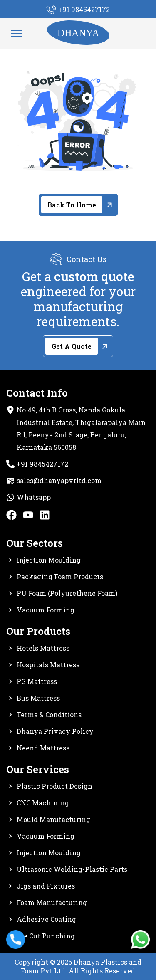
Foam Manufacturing (52, 902)
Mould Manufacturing (53, 819)
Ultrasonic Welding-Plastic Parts (72, 869)
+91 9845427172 (42, 464)
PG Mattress (37, 681)
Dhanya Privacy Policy (55, 731)
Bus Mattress (38, 698)
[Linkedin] (45, 517)
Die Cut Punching (46, 936)
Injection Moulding (49, 560)
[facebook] (11, 517)
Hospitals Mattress (48, 665)
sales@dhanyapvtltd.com (59, 480)
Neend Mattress (43, 748)
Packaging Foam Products (60, 576)
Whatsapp (34, 497)
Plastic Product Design (54, 786)
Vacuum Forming (46, 610)
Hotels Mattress (43, 648)
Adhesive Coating (46, 919)
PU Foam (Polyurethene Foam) (67, 593)
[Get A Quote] (78, 346)
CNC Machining (43, 803)
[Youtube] (28, 517)
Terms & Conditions (49, 715)
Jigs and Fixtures (46, 886)
